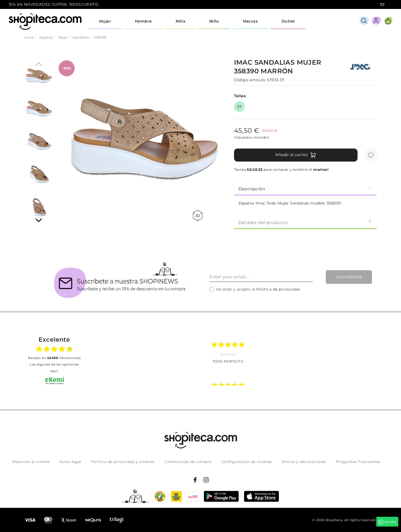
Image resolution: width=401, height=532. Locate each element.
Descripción (305, 189)
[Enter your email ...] (261, 277)
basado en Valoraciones (54, 358)
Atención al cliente (31, 462)
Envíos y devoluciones (304, 462)
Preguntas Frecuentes (358, 462)
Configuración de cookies (247, 462)
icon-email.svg (382, 5)
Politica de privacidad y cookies (123, 462)
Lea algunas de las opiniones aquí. (54, 368)
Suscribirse (349, 277)
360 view (198, 215)
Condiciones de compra (188, 462)
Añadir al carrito (296, 155)
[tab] (305, 188)
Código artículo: (250, 80)
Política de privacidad (278, 289)
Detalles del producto (305, 222)
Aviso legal (70, 462)
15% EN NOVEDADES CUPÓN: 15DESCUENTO (53, 4)
